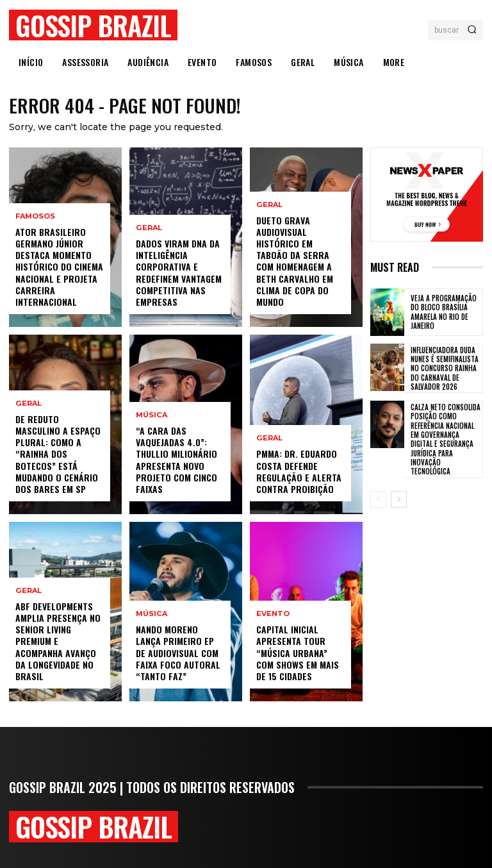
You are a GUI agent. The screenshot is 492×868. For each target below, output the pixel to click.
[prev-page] (378, 499)
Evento (273, 614)
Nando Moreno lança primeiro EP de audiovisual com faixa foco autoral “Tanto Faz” (178, 653)
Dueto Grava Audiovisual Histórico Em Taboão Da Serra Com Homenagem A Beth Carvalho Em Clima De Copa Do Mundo (295, 261)
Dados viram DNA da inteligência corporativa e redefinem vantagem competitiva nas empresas (179, 273)
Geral (28, 404)
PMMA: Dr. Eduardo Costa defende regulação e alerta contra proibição (299, 472)
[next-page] (399, 499)
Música (151, 416)
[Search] (472, 30)
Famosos (35, 216)
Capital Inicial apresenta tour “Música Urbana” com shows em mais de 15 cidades (298, 653)
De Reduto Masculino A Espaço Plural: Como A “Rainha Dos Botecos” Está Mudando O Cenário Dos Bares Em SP (58, 454)
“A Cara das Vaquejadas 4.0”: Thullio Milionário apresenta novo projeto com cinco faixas (176, 460)
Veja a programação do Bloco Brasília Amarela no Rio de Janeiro (444, 313)
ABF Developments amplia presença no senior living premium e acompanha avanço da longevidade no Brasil (58, 641)
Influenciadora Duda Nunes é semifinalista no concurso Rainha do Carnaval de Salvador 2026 (445, 368)
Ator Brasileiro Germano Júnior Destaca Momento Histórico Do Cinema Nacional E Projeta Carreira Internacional (59, 267)
